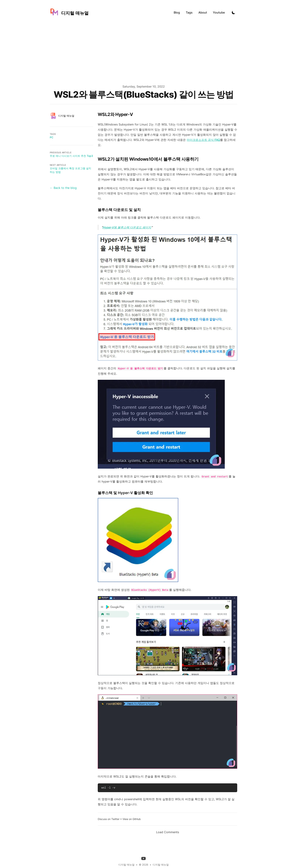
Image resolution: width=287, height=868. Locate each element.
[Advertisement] (143, 52)
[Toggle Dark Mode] (234, 12)
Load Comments (168, 832)
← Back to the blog (63, 188)
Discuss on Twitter (109, 819)
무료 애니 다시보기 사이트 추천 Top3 (71, 156)
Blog (177, 12)
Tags (189, 12)
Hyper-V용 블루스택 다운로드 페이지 (127, 227)
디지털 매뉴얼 (161, 865)
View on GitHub (132, 819)
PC (52, 137)
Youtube (219, 12)
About (203, 12)
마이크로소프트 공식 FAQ (203, 140)
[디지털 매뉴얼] (69, 12)
